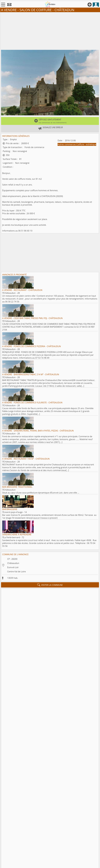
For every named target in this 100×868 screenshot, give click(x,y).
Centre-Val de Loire (16, 572)
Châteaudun (13, 563)
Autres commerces (67, 144)
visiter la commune (50, 585)
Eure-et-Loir (13, 567)
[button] (50, 121)
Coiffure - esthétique (86, 144)
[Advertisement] (50, 30)
